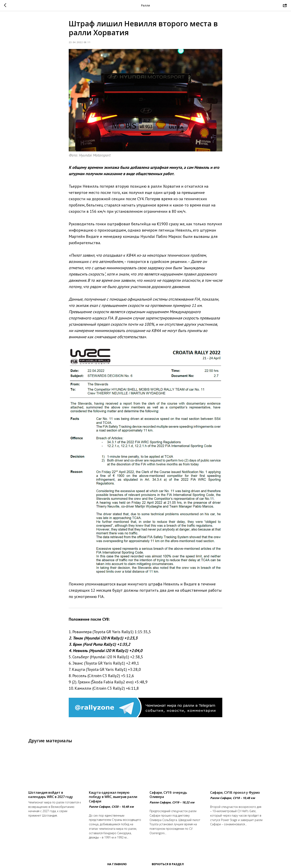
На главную (117, 864)
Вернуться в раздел (168, 864)
